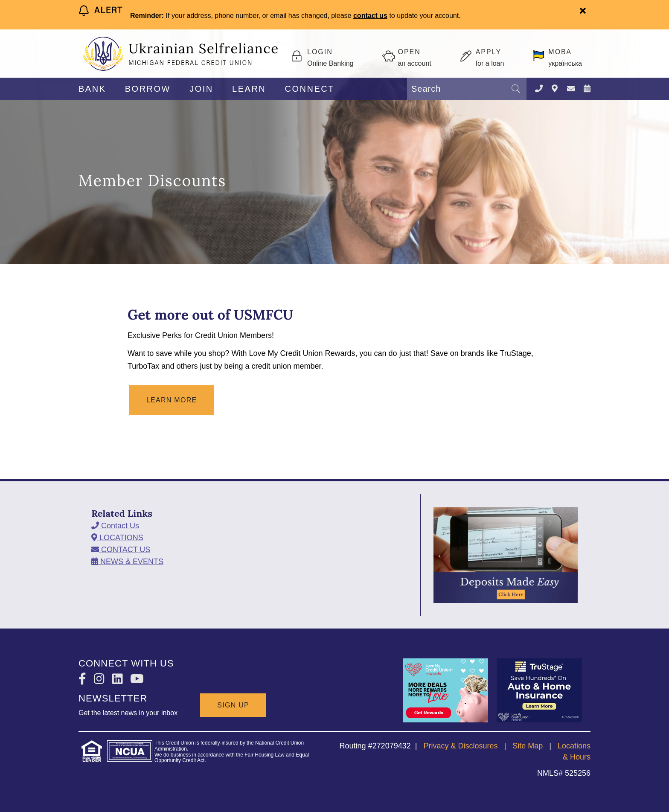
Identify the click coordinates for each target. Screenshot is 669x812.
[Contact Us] (539, 89)
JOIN (201, 89)
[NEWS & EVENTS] (587, 89)
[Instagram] (101, 679)
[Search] (516, 89)
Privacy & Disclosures (460, 746)
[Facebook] (84, 679)
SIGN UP (233, 705)
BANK (92, 89)
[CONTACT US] (571, 89)
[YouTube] (137, 679)
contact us (370, 16)
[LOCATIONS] (555, 89)
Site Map (528, 746)
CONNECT (310, 89)
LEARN (249, 89)
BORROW (148, 89)
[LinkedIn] (119, 679)
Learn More (172, 400)
